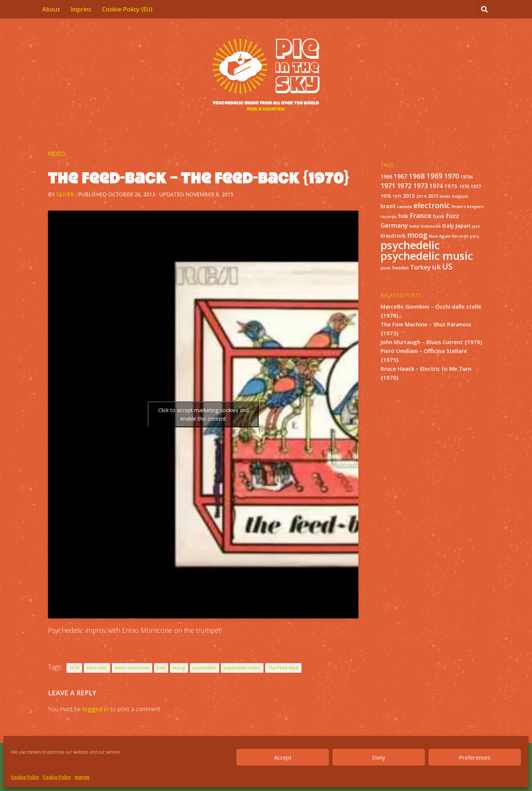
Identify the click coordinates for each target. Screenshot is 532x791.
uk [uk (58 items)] (436, 267)
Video (57, 154)
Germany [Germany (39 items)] (394, 225)
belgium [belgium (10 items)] (460, 196)
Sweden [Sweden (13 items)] (400, 268)
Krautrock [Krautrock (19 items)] (393, 236)
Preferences (475, 757)
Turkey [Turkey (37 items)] (420, 267)
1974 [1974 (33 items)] (436, 186)
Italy (161, 668)
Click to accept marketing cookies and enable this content (203, 414)
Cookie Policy (25, 777)
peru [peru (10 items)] (475, 236)
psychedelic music (242, 668)
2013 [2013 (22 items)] (409, 196)
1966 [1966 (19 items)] (386, 177)
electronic (97, 668)
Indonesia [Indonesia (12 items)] (431, 226)
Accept (283, 757)
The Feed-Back (283, 668)
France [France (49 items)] (421, 215)
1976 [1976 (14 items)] (464, 186)
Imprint (82, 777)
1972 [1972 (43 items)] (404, 186)
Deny (379, 757)
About (51, 9)
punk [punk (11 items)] (386, 268)
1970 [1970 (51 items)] (451, 176)
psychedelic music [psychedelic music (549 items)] (427, 256)
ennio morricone (132, 668)
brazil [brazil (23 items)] (388, 206)
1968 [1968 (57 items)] (417, 176)
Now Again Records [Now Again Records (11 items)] (449, 236)
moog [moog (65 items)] (417, 235)
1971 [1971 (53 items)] (388, 186)
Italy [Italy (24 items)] (448, 225)
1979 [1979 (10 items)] (397, 196)
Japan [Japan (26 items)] (463, 225)
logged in (96, 709)
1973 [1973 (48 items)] (420, 186)
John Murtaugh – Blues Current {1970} (432, 342)
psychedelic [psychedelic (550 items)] (410, 245)
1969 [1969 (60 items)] (434, 176)
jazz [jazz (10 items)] (476, 226)
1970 (74, 668)
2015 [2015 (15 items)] (433, 196)
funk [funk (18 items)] (439, 216)
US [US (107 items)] (447, 266)
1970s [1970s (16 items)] (467, 177)
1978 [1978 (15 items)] (386, 196)
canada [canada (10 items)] (404, 207)
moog (179, 668)
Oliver (65, 194)
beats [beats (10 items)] (445, 196)
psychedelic (204, 668)
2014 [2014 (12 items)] (421, 196)
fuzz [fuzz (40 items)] (453, 216)
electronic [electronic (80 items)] (432, 205)
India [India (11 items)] (414, 226)
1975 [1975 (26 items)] (451, 186)
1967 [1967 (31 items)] (400, 176)
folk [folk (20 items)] (403, 216)
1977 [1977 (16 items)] (476, 186)
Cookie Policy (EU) (127, 9)
